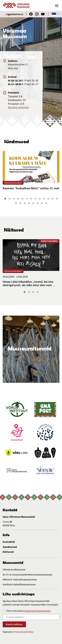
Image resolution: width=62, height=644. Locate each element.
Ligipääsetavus (14, 14)
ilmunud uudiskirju (23, 632)
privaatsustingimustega (37, 611)
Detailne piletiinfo (18, 107)
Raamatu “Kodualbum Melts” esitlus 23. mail (31, 188)
